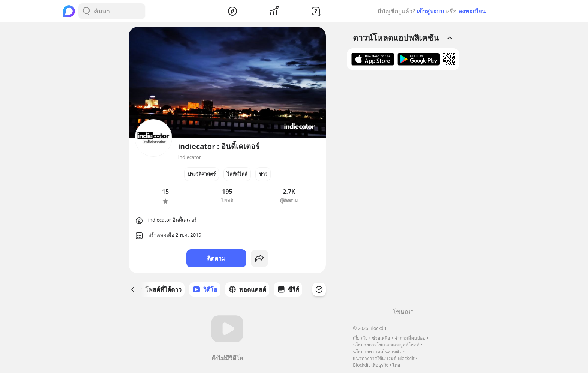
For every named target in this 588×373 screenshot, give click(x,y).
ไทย (396, 365)
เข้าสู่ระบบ (430, 11)
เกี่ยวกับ (360, 338)
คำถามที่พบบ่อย (410, 338)
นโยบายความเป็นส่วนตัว (377, 351)
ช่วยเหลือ (381, 338)
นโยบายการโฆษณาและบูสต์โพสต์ (386, 345)
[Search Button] (86, 11)
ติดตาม (216, 258)
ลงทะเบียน (472, 11)
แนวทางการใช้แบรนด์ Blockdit (384, 358)
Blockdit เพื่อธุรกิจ (370, 365)
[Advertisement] (403, 192)
